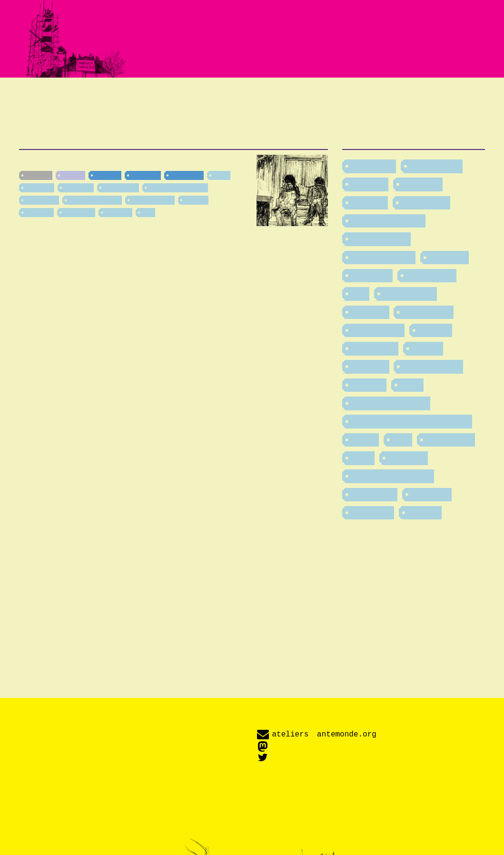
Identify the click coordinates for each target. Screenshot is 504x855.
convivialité (425, 202)
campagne (186, 175)
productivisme (152, 200)
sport (221, 175)
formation (78, 188)
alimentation (435, 166)
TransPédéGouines (178, 188)
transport (39, 212)
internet (434, 330)
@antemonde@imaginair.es (319, 746)
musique (369, 366)
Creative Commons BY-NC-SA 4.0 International (343, 844)
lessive (427, 348)
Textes (54, 97)
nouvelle (38, 175)
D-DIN (313, 822)
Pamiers (107, 175)
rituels (364, 439)
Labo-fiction (224, 108)
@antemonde (295, 757)
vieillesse (39, 188)
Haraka (73, 175)
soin (401, 439)
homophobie (409, 293)
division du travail (94, 200)
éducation (372, 512)
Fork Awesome (350, 822)
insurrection (427, 312)
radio (411, 385)
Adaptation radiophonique (268, 97)
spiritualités (449, 439)
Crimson (289, 822)
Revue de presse (414, 97)
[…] (140, 263)
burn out (369, 202)
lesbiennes (42, 200)
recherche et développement (411, 421)
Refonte (53, 163)
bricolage (422, 184)
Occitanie (145, 175)
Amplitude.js (296, 830)
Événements (134, 97)
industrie (118, 212)
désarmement (380, 239)
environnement (383, 257)
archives (369, 184)
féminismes (121, 188)
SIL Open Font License (419, 822)
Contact (310, 108)
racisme (368, 385)
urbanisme (373, 494)
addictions (79, 212)
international (377, 330)
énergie (196, 200)
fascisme (448, 257)
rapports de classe (390, 403)
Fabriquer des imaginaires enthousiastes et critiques (252, 39)
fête (148, 212)
